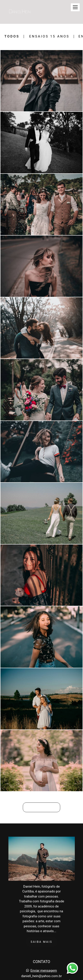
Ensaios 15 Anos (49, 36)
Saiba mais (42, 942)
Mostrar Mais (41, 807)
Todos (12, 36)
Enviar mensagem (44, 971)
